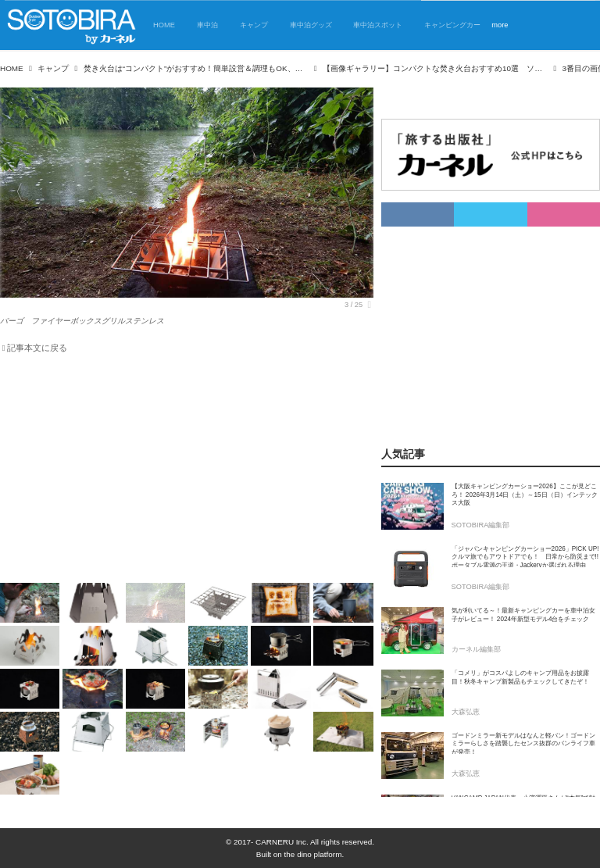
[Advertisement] (187, 471)
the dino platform (313, 854)
